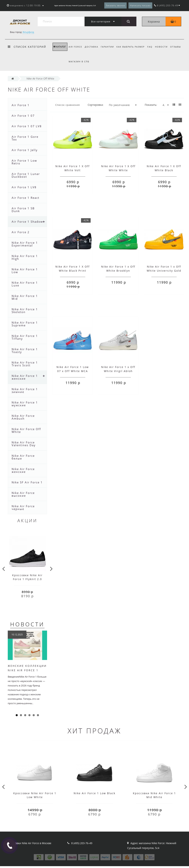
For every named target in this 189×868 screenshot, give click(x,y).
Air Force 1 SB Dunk (23, 210)
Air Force (75, 47)
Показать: (151, 105)
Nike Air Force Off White (26, 430)
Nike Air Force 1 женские (25, 377)
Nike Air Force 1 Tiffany (25, 337)
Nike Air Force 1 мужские (25, 404)
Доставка (92, 47)
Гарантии (109, 47)
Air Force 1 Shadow (27, 222)
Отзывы (74, 61)
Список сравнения (68, 105)
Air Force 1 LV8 (24, 187)
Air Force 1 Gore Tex (25, 138)
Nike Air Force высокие (23, 494)
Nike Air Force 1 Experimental (25, 244)
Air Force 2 (21, 232)
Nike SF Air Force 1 (27, 482)
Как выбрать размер (132, 47)
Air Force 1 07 (23, 116)
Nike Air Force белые (23, 457)
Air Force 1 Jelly (25, 150)
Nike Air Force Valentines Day (24, 444)
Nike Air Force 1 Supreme (25, 324)
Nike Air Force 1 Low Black (94, 793)
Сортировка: (96, 105)
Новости (164, 47)
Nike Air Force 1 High (25, 257)
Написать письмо (140, 5)
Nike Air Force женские (23, 470)
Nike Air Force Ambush (23, 417)
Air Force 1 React (25, 198)
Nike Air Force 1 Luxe (25, 284)
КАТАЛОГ (60, 47)
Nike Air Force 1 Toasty (25, 351)
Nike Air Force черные (23, 508)
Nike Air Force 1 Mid (25, 297)
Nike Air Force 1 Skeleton (25, 311)
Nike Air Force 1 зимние (25, 390)
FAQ (152, 47)
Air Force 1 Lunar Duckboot (26, 175)
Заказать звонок (115, 5)
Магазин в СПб (93, 61)
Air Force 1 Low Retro (24, 162)
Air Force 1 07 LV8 (27, 126)
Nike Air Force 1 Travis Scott (25, 364)
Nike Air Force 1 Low (25, 271)
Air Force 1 (21, 105)
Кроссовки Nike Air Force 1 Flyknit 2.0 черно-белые (27, 579)
